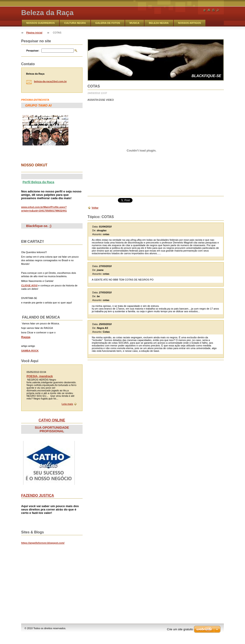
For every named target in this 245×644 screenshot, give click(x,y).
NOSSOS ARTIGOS (190, 23)
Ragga (26, 337)
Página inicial (34, 33)
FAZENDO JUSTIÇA (38, 496)
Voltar (95, 208)
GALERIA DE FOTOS (108, 23)
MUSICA (135, 23)
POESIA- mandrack (40, 376)
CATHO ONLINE (52, 420)
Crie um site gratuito (180, 629)
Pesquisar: (33, 51)
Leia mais (67, 404)
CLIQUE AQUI (29, 285)
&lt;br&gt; (55, 579)
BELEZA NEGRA (159, 23)
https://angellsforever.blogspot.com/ (43, 543)
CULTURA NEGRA (75, 23)
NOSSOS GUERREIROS (40, 23)
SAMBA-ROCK (30, 351)
